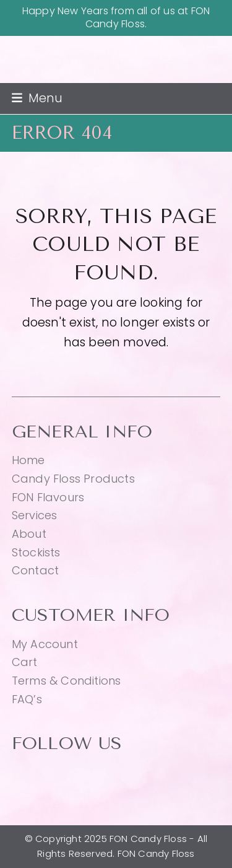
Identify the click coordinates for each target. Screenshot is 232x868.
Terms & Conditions (67, 681)
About (29, 534)
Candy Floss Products (73, 479)
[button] (37, 98)
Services (35, 515)
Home (28, 460)
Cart (25, 662)
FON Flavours (48, 497)
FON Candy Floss (116, 62)
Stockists (36, 552)
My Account (45, 644)
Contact (35, 570)
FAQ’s (27, 699)
